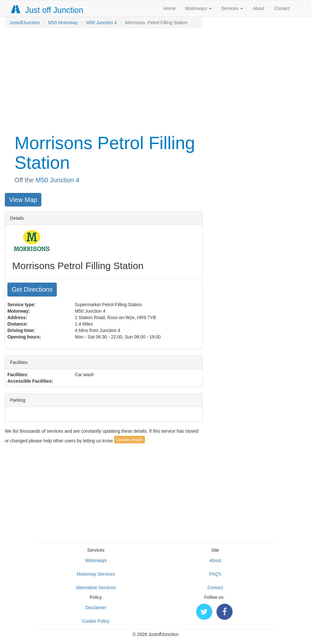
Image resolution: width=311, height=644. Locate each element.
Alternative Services (96, 588)
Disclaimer (96, 608)
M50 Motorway (63, 23)
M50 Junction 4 (101, 23)
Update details (130, 440)
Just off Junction (47, 10)
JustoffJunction (25, 23)
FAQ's (215, 574)
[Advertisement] (104, 80)
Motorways (198, 8)
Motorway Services (96, 574)
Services (232, 8)
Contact (282, 8)
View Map (23, 200)
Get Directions (32, 289)
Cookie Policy (96, 621)
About (259, 8)
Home (170, 8)
